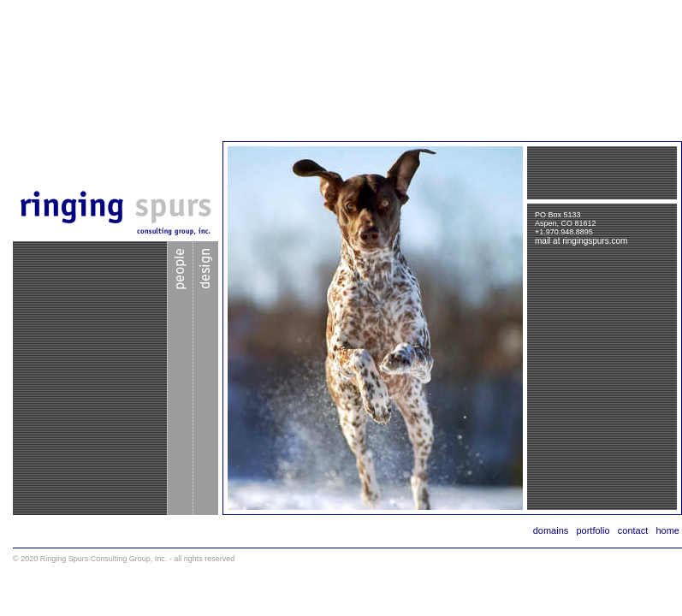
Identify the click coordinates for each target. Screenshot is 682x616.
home (667, 530)
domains (551, 530)
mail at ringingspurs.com (581, 241)
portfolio (593, 530)
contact (633, 530)
